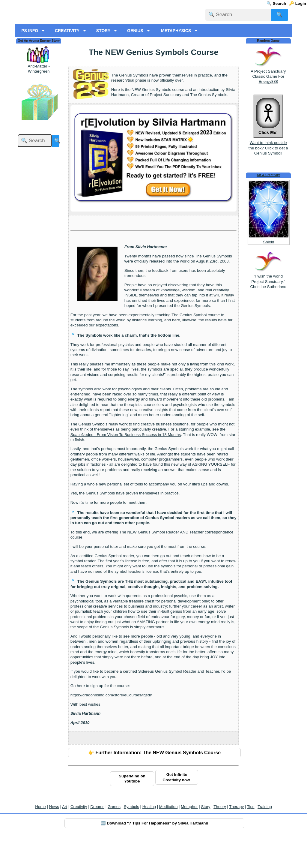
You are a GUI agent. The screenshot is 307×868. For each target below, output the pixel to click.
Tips (251, 837)
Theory (220, 837)
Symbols (131, 837)
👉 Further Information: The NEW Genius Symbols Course (154, 783)
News (54, 837)
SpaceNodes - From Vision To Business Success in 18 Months (126, 465)
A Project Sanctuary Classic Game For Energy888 (268, 107)
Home (40, 837)
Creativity (79, 837)
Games (114, 837)
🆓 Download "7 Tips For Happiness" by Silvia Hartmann (155, 854)
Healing (149, 837)
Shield (268, 272)
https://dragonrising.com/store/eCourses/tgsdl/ (111, 726)
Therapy (236, 837)
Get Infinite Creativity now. (177, 808)
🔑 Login (298, 3)
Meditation (168, 837)
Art (65, 837)
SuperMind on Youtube (132, 809)
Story (206, 837)
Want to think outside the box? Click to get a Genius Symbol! (268, 176)
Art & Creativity (268, 206)
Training (265, 837)
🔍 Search (276, 3)
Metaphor (189, 837)
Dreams (97, 837)
